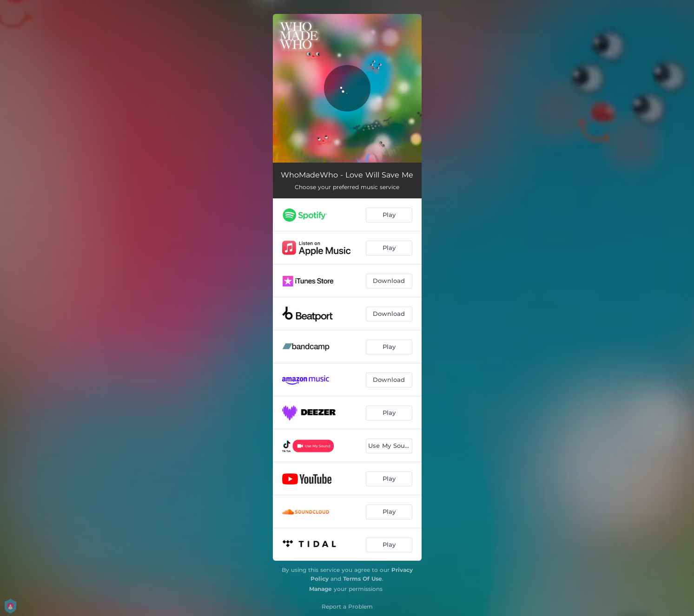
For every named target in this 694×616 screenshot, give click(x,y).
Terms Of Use (363, 579)
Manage (321, 589)
